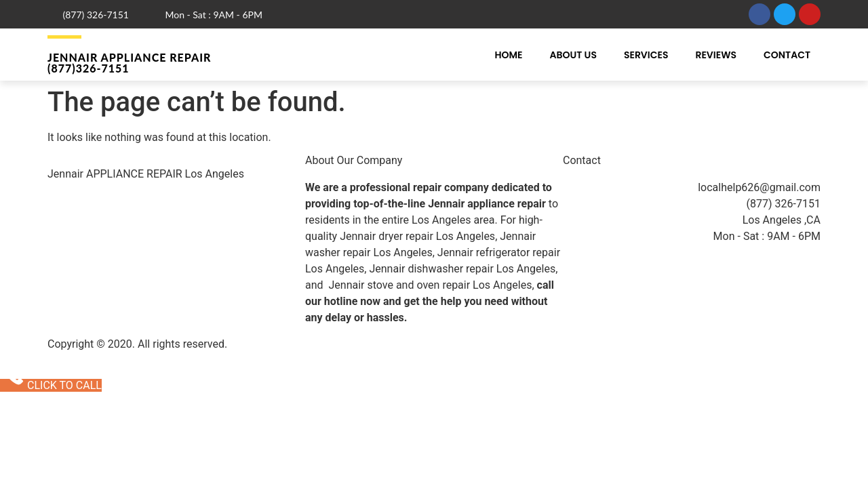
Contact (787, 55)
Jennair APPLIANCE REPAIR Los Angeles (146, 174)
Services (646, 55)
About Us (573, 55)
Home (508, 55)
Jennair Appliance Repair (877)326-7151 (129, 63)
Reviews (716, 55)
